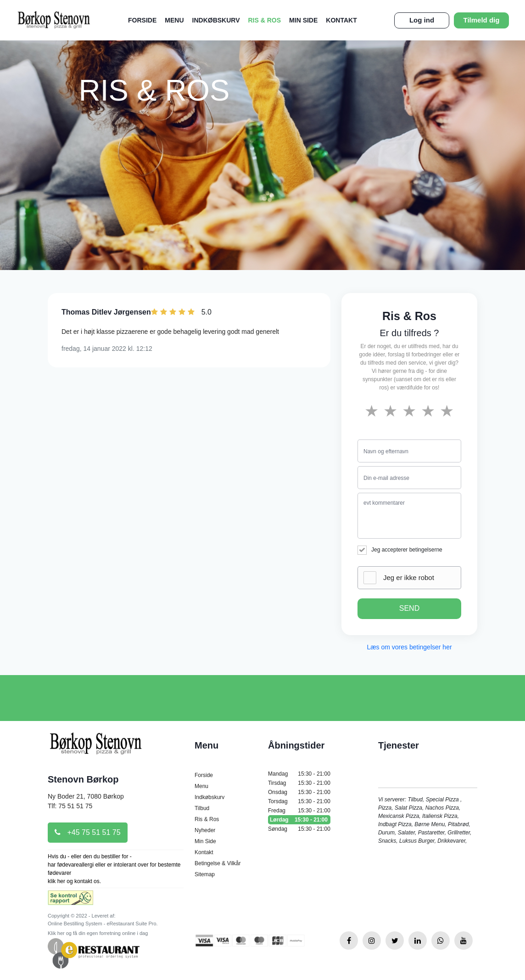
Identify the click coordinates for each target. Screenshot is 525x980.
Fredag (299, 811)
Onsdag (299, 792)
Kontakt (341, 20)
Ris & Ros (265, 20)
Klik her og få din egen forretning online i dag (98, 933)
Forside (142, 20)
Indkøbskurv (216, 20)
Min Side (303, 20)
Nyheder (205, 830)
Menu (174, 20)
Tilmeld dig (482, 20)
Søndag (299, 829)
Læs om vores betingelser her (409, 647)
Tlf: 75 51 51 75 (70, 806)
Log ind (422, 20)
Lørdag (299, 820)
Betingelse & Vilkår (218, 863)
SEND (409, 608)
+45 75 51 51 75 (88, 832)
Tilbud (202, 808)
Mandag (299, 774)
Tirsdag (299, 783)
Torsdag (299, 801)
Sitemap (205, 874)
